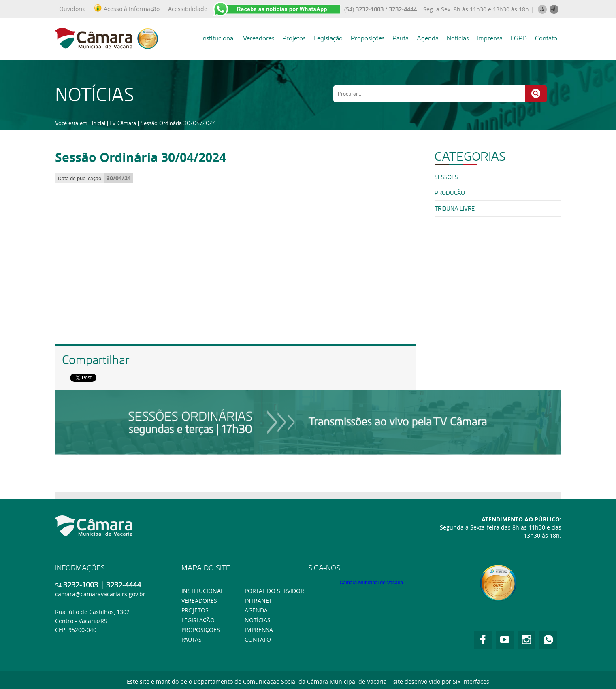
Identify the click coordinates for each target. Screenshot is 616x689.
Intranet (258, 601)
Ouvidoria (72, 9)
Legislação (328, 38)
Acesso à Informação (127, 9)
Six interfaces (471, 682)
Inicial (99, 123)
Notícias (458, 38)
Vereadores (259, 38)
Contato (546, 38)
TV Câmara (123, 123)
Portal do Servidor (274, 591)
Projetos (294, 38)
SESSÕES (446, 177)
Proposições (368, 38)
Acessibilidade (188, 9)
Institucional (218, 38)
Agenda (428, 38)
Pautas (192, 639)
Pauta (401, 38)
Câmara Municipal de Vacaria (371, 583)
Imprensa (490, 38)
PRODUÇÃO (450, 193)
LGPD (519, 38)
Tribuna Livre (455, 208)
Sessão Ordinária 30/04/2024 (178, 123)
